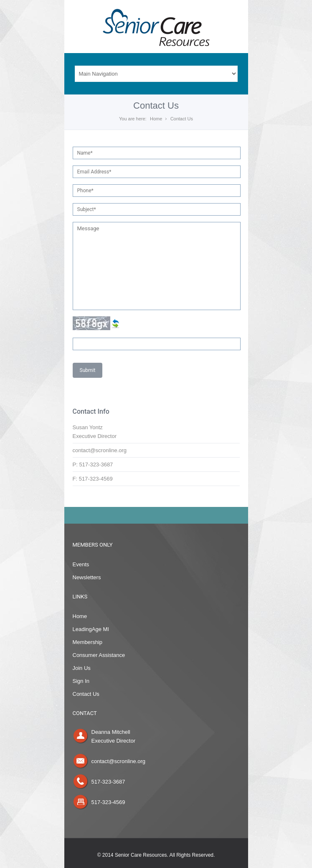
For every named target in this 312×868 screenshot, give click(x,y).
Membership (88, 642)
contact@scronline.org (119, 761)
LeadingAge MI (91, 629)
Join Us (82, 668)
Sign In (81, 681)
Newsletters (87, 577)
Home (156, 119)
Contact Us (86, 694)
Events (81, 564)
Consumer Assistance (99, 655)
